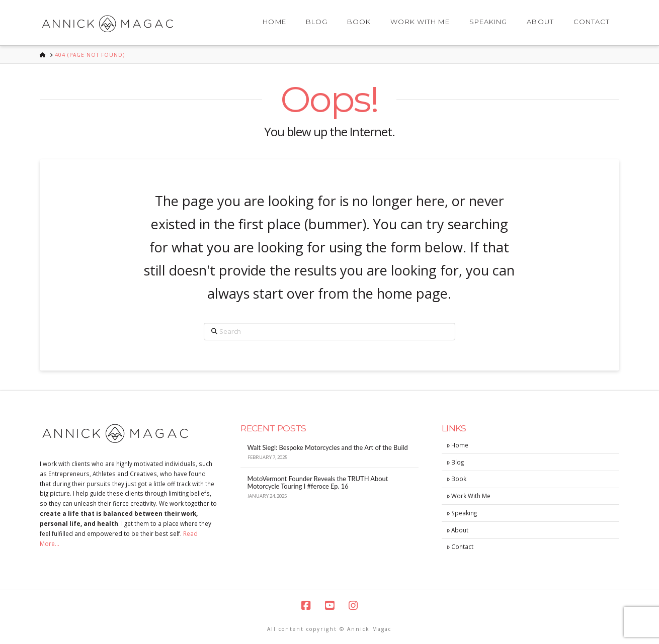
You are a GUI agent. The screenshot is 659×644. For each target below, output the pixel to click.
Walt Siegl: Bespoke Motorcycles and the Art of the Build (328, 448)
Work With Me (469, 496)
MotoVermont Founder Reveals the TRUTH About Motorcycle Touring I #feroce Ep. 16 (318, 483)
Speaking (462, 513)
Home (458, 445)
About (458, 530)
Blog (456, 462)
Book (457, 479)
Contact (460, 546)
